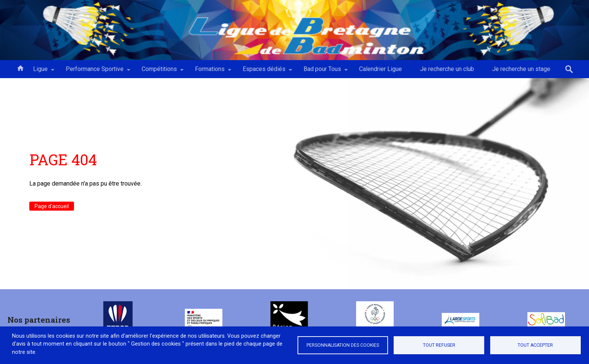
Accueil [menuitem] (20, 68)
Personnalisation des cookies (343, 345)
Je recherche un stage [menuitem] (521, 69)
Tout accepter (535, 345)
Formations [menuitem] (210, 72)
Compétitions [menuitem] (159, 72)
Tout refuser (439, 345)
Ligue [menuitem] (40, 72)
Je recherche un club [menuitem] (447, 69)
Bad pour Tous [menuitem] (322, 72)
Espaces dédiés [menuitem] (264, 72)
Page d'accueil (52, 206)
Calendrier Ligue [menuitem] (381, 69)
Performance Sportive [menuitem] (95, 72)
